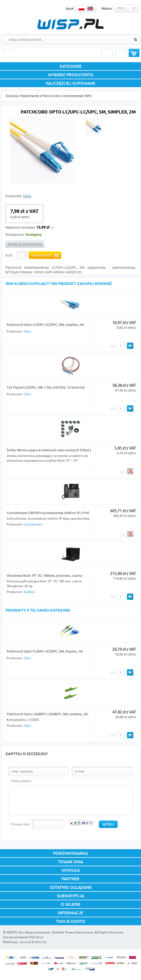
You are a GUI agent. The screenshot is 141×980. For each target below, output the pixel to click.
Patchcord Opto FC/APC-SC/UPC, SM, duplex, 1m (45, 651)
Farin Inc (41, 942)
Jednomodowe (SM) (77, 96)
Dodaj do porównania (25, 244)
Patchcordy (51, 96)
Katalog (12, 96)
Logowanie (107, 53)
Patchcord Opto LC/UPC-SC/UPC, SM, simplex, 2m (45, 325)
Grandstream (33, 524)
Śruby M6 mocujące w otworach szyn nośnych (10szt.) (49, 450)
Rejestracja (121, 53)
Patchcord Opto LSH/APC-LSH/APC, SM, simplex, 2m (47, 714)
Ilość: (9, 255)
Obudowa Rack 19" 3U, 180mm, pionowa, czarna (44, 575)
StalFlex (29, 592)
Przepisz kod (20, 824)
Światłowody (30, 96)
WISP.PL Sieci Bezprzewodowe (28, 932)
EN (90, 9)
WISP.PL (70, 24)
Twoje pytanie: (21, 781)
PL (82, 9)
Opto (27, 196)
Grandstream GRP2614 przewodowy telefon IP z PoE (48, 513)
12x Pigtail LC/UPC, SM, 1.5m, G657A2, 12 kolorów (46, 387)
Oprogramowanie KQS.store (23, 937)
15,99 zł (43, 228)
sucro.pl (25, 942)
